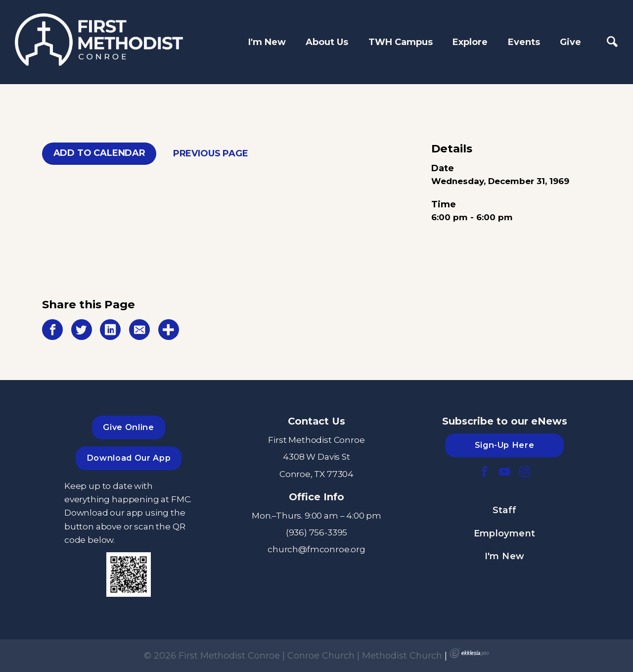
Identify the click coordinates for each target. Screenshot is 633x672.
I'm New (267, 42)
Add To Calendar (99, 153)
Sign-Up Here (505, 445)
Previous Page (211, 153)
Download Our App (129, 458)
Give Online (128, 427)
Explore (470, 42)
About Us (327, 42)
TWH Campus (401, 42)
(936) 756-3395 (317, 532)
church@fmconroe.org (316, 549)
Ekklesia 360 (469, 653)
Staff (505, 510)
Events (524, 42)
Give (570, 42)
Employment (505, 533)
